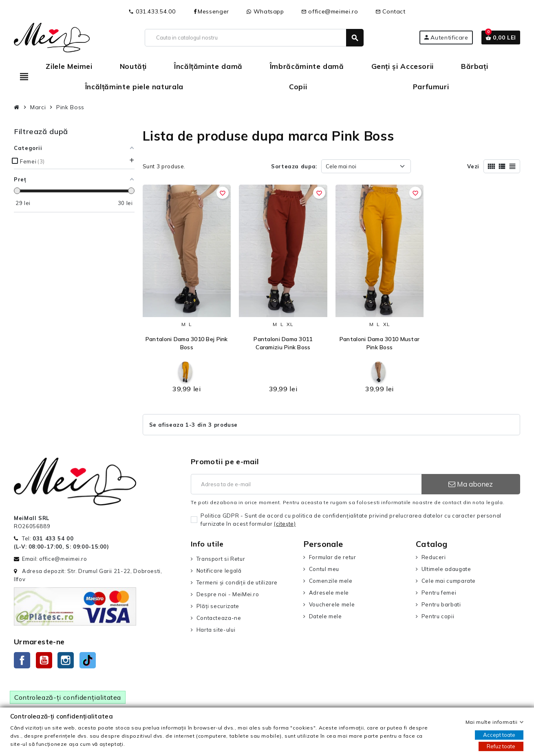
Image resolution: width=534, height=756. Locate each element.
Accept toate (499, 735)
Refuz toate (501, 746)
